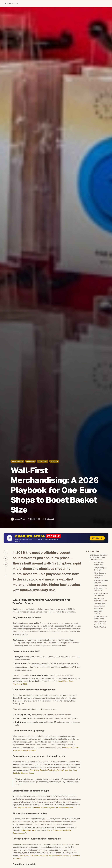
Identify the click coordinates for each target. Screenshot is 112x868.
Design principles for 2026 (100, 569)
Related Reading (100, 627)
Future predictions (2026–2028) (101, 618)
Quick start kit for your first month (100, 623)
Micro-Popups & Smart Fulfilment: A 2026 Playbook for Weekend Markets (43, 808)
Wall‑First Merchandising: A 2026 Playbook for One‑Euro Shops (99, 557)
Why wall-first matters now (99, 564)
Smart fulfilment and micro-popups (101, 594)
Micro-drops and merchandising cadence (100, 575)
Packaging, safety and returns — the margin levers (100, 588)
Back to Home (11, 4)
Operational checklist (98, 612)
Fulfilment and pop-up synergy (101, 582)
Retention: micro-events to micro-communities (100, 606)
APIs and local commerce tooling (101, 600)
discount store (28, 830)
